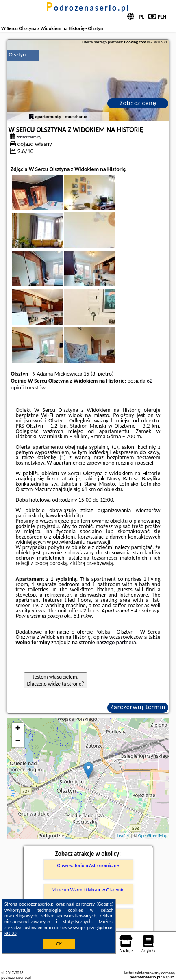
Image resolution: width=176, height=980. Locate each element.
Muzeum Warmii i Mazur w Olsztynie (88, 890)
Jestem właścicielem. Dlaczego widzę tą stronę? (56, 680)
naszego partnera (116, 642)
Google (105, 904)
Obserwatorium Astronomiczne (88, 865)
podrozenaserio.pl (88, 8)
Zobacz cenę (138, 103)
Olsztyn (17, 55)
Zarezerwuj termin (138, 707)
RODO (11, 933)
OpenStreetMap (153, 836)
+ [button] (18, 729)
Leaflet (123, 836)
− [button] (18, 741)
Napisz (168, 977)
